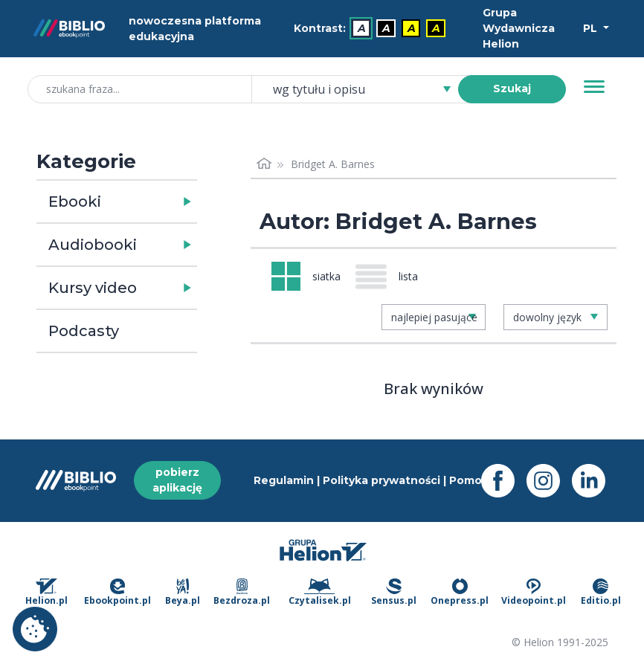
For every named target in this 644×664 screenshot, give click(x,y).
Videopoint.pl (534, 593)
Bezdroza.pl (242, 593)
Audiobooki (93, 245)
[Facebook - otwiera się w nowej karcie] (504, 481)
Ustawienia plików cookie (35, 629)
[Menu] (594, 87)
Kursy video (93, 288)
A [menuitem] (362, 28)
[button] (155, 202)
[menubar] (373, 29)
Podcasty (84, 331)
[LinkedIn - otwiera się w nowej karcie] (595, 481)
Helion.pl (46, 593)
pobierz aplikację (177, 480)
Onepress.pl (460, 593)
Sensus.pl (394, 593)
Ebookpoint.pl (117, 593)
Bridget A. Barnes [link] (333, 164)
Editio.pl (601, 593)
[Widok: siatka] (306, 276)
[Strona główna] (264, 164)
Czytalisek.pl (320, 593)
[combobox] (364, 89)
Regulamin (284, 480)
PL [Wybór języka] (592, 28)
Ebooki (75, 202)
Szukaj (512, 88)
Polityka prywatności (381, 480)
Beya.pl (183, 593)
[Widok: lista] (393, 277)
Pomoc (469, 480)
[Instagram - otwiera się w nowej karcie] (549, 481)
